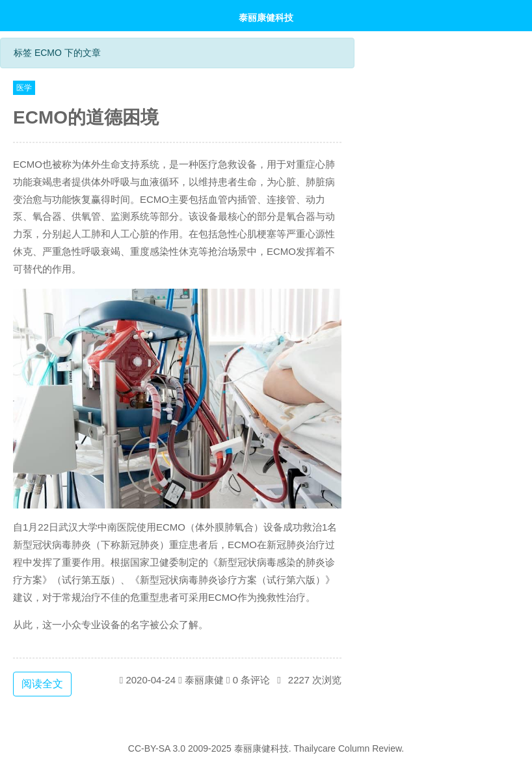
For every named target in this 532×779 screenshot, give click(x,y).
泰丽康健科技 (266, 17)
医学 (24, 88)
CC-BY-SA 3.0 (157, 748)
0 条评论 (252, 680)
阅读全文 (42, 684)
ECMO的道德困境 (86, 117)
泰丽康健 (204, 680)
